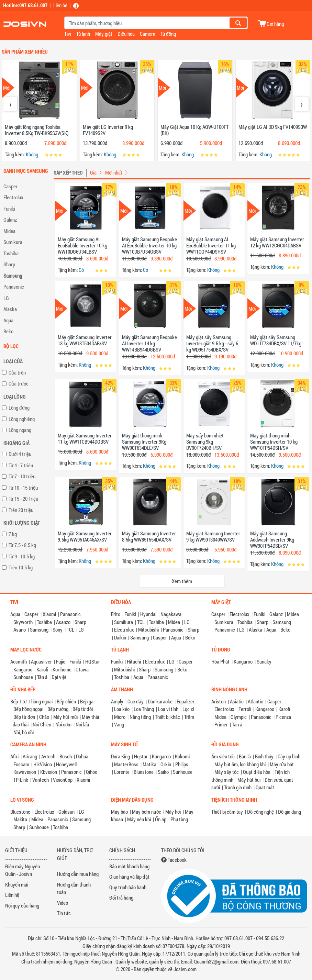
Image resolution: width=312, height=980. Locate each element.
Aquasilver (41, 661)
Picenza (283, 717)
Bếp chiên (66, 701)
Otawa (82, 669)
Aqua (8, 320)
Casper (10, 186)
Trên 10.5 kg (21, 567)
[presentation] (10, 104)
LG (6, 298)
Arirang (30, 756)
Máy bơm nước (147, 812)
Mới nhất (114, 172)
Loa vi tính (168, 709)
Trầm (189, 717)
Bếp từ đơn (24, 717)
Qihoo (92, 772)
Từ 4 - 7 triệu (21, 465)
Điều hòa (126, 34)
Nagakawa (171, 614)
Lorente (122, 772)
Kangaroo (23, 669)
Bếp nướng (58, 709)
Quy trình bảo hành (128, 887)
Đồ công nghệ (260, 812)
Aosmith (19, 661)
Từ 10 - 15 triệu (23, 488)
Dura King (120, 756)
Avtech (48, 756)
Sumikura (13, 242)
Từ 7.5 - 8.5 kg (22, 545)
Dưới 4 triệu (20, 454)
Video (63, 903)
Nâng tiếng (140, 717)
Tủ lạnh (83, 34)
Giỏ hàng (275, 24)
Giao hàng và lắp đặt (129, 877)
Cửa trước (19, 383)
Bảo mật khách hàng (129, 866)
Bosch (66, 756)
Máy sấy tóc (227, 772)
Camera (148, 34)
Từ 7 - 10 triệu (22, 476)
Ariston (219, 701)
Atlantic (255, 701)
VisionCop (63, 780)
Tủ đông (168, 34)
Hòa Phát (220, 661)
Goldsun (66, 812)
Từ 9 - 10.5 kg (22, 556)
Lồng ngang (20, 430)
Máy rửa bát (282, 764)
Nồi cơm (63, 724)
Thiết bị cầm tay (227, 812)
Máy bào (119, 812)
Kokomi (182, 756)
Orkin (166, 764)
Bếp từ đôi (83, 709)
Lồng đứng (19, 408)
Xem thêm (182, 581)
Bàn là (245, 756)
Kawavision (25, 772)
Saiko (163, 772)
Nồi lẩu (82, 724)
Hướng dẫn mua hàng (78, 874)
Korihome (62, 669)
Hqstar (141, 756)
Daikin (120, 637)
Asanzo (63, 622)
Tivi (68, 34)
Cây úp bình (289, 756)
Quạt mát (265, 787)
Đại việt (59, 677)
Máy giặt (104, 34)
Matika (149, 764)
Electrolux (13, 197)
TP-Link (21, 780)
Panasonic (14, 287)
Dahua (82, 756)
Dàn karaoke (160, 701)
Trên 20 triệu (21, 510)
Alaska (10, 309)
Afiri (14, 756)
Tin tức (64, 913)
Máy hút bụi (249, 780)
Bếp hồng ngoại (28, 709)
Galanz (10, 220)
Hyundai (148, 614)
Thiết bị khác (168, 717)
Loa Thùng (144, 709)
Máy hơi (173, 812)
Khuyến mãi (17, 884)
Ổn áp (161, 819)
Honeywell (66, 764)
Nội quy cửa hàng (22, 905)
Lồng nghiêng (22, 419)
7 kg (13, 534)
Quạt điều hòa (257, 772)
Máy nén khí (139, 819)
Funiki (9, 209)
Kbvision (49, 772)
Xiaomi (49, 614)
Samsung (13, 276)
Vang (119, 724)
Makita (20, 819)
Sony (58, 630)
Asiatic (237, 701)
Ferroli (245, 709)
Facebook (177, 860)
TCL (70, 630)
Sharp (9, 264)
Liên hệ (60, 5)
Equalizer (186, 701)
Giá (93, 172)
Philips (182, 764)
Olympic (239, 717)
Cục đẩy (136, 701)
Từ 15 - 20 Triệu (23, 499)
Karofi (42, 669)
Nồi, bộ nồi (24, 732)
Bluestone (144, 772)
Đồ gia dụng (289, 812)
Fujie (61, 661)
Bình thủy (264, 756)
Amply (117, 701)
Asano (20, 630)
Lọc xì (188, 709)
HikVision (43, 764)
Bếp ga (87, 701)
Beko (8, 331)
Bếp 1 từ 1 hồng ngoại (31, 701)
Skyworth (23, 622)
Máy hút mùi (65, 717)
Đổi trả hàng (121, 898)
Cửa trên (17, 372)
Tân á (42, 677)
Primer (221, 724)
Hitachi (134, 661)
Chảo (44, 717)
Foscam (21, 764)
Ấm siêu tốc (223, 756)
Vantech (41, 780)
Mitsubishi (148, 630)
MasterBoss (126, 764)
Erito (116, 614)
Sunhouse (23, 677)
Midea (9, 231)
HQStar (93, 661)
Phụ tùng (179, 819)
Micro (120, 717)
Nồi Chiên (42, 724)
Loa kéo (122, 709)
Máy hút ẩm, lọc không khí (240, 764)
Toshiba (11, 253)
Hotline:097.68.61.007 (25, 5)
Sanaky (264, 661)
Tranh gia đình (238, 787)
